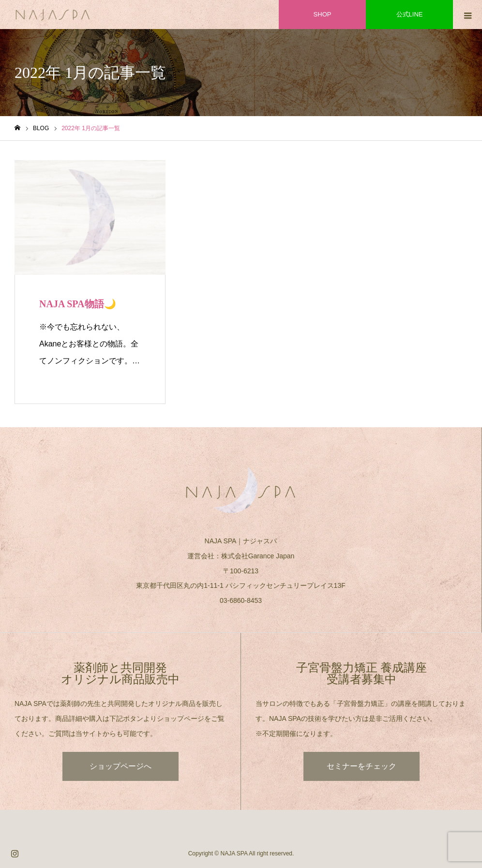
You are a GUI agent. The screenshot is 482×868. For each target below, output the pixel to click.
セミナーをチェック (361, 766)
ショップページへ (120, 766)
